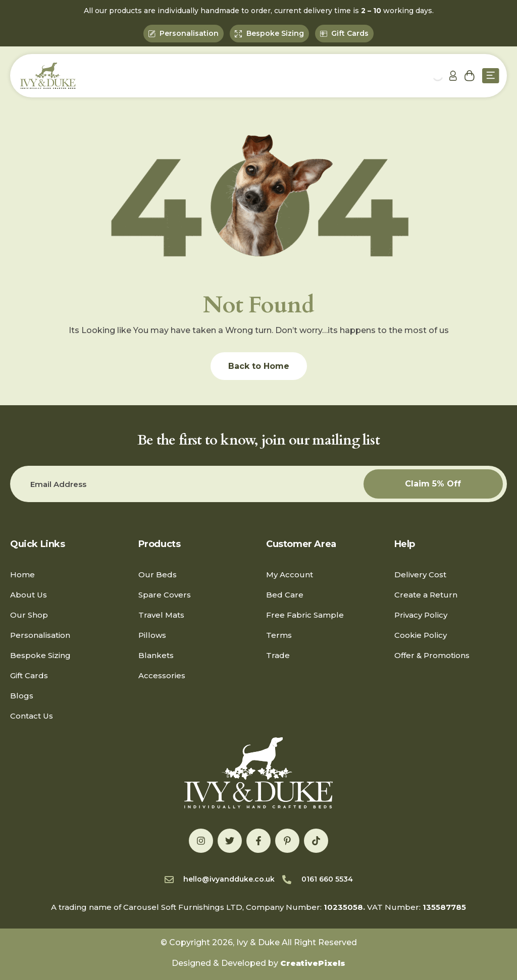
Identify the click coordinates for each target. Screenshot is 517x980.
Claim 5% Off (433, 484)
